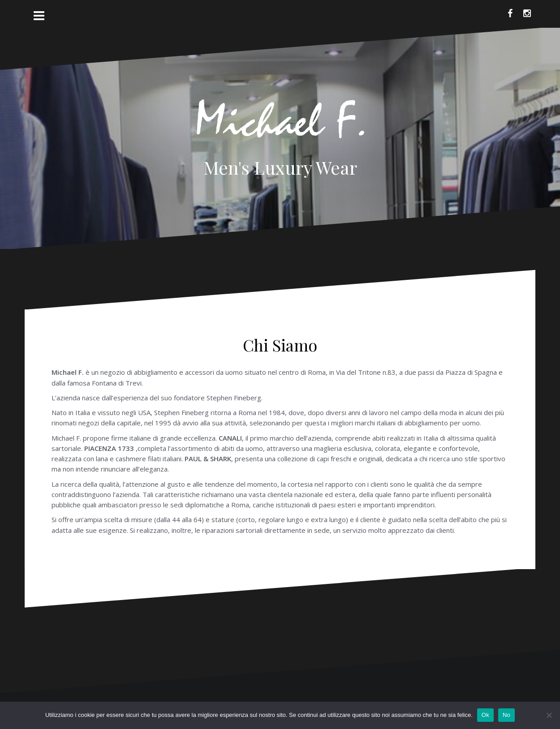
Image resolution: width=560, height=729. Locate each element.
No (506, 715)
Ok (485, 715)
